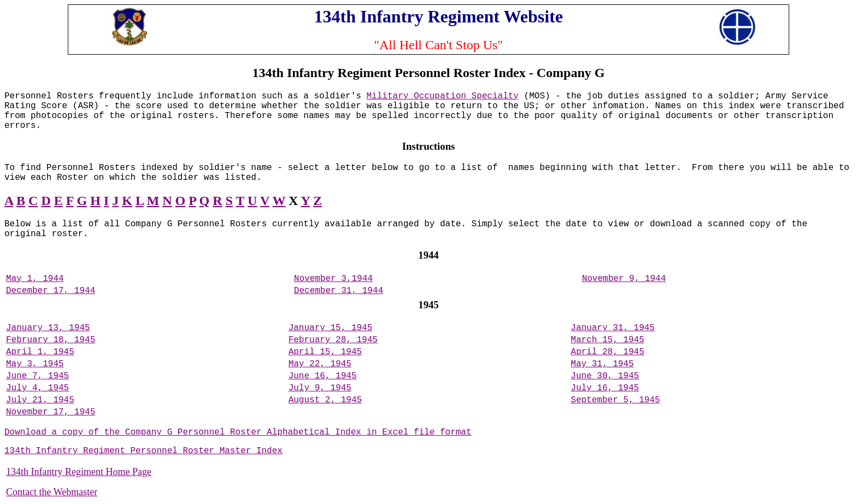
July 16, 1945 (605, 388)
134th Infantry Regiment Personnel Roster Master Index (143, 451)
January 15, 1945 (331, 328)
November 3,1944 (333, 279)
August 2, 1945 (325, 400)
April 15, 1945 (325, 352)
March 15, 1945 (607, 340)
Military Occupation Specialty (443, 96)
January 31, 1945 (613, 328)
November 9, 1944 (624, 279)
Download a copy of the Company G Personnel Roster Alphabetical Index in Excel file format (238, 432)
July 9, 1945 (320, 388)
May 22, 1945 (320, 364)
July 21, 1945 (40, 400)
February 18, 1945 (51, 340)
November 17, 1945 (51, 412)
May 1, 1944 (35, 279)
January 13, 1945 (48, 328)
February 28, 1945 (333, 340)
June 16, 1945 (323, 376)
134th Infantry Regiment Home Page (79, 472)
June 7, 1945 (37, 376)
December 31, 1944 (339, 291)
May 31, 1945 (602, 364)
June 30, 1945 (605, 376)
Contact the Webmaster (52, 492)
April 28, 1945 (607, 352)
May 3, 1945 (35, 364)
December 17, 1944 (51, 291)
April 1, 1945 (40, 352)
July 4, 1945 (37, 388)
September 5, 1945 (615, 400)
